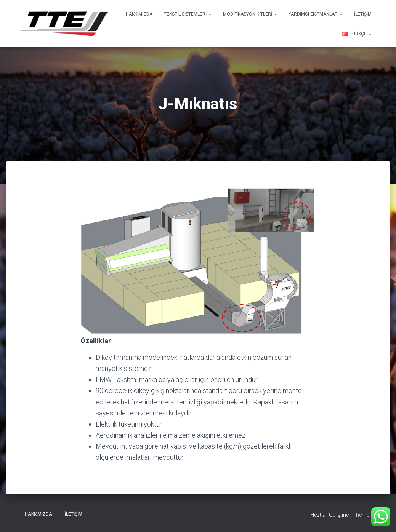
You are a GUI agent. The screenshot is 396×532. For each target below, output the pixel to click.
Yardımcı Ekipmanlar (316, 14)
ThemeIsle (365, 515)
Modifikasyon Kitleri (250, 14)
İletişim (363, 14)
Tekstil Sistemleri (188, 14)
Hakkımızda (139, 14)
